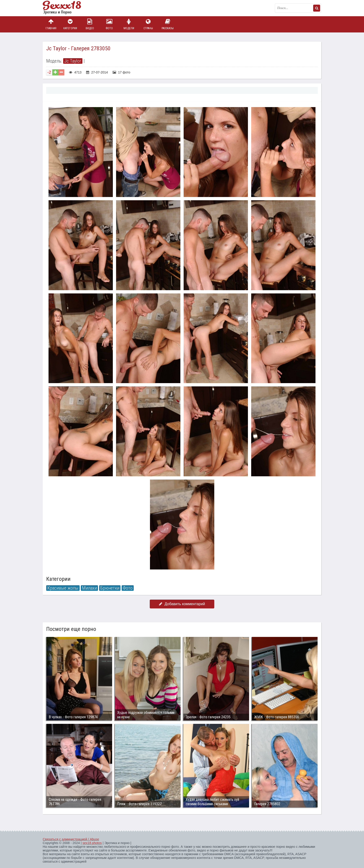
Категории (70, 24)
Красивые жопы (63, 588)
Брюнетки (110, 588)
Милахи (89, 588)
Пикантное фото (66, 8)
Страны (148, 24)
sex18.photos (92, 843)
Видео (90, 24)
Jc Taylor (73, 61)
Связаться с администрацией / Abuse (71, 839)
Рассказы (168, 24)
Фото (109, 24)
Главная (51, 24)
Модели (129, 24)
